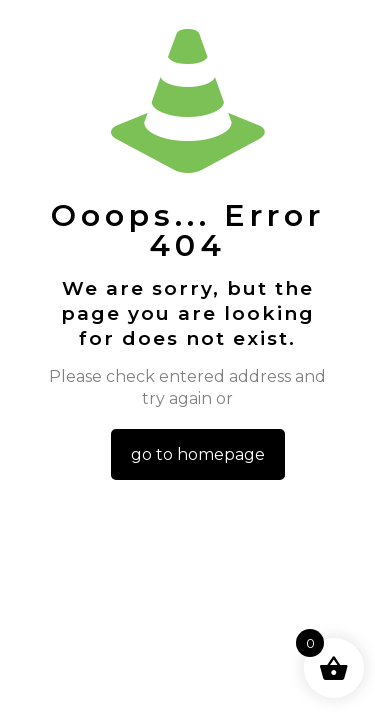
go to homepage (198, 454)
